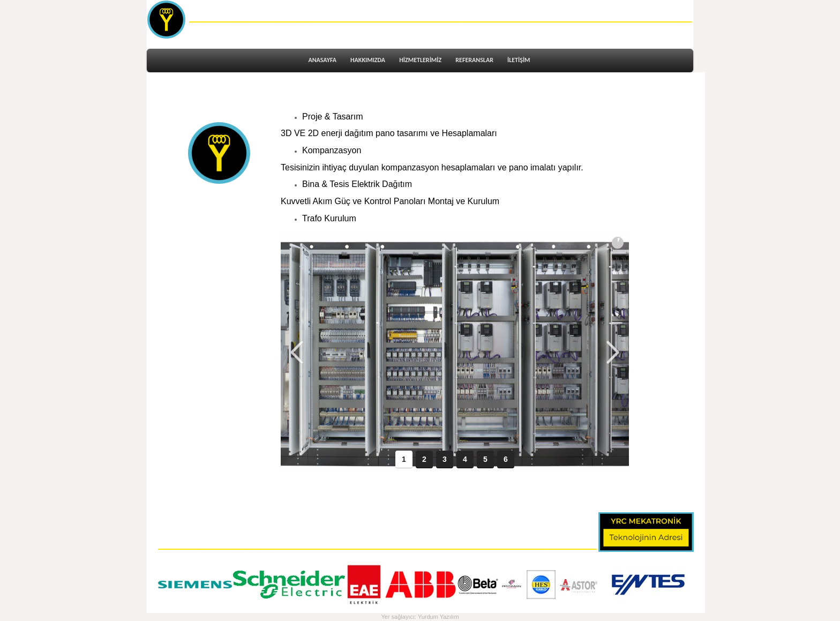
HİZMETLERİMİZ (420, 60)
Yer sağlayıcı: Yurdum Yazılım (420, 617)
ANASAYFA (322, 60)
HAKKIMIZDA (368, 60)
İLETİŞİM (519, 60)
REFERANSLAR (474, 60)
